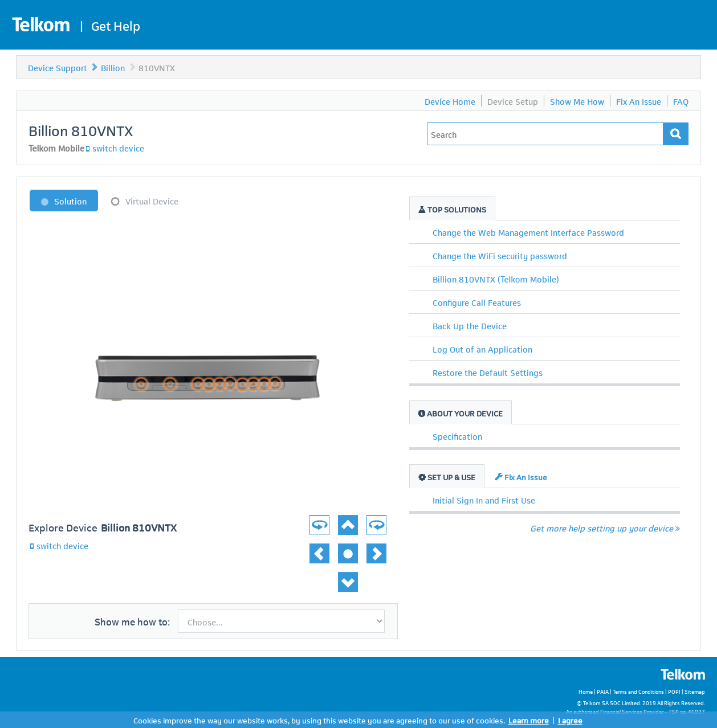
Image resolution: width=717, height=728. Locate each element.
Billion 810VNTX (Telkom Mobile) (496, 279)
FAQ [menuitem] (681, 101)
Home (586, 691)
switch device (118, 148)
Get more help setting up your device (605, 527)
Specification (457, 436)
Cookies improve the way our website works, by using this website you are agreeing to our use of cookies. (319, 720)
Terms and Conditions (638, 691)
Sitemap (695, 691)
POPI (674, 691)
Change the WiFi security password (500, 255)
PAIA (603, 691)
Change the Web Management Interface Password (528, 232)
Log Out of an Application (482, 349)
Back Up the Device (470, 325)
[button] (369, 519)
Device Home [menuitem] (450, 101)
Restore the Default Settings (488, 372)
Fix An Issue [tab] (521, 477)
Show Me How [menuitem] (577, 101)
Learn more (529, 720)
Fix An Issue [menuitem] (639, 101)
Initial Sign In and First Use (484, 500)
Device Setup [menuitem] (513, 101)
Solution (70, 201)
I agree (570, 720)
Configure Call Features (477, 302)
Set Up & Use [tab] (447, 477)
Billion (113, 67)
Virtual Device (152, 201)
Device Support (58, 67)
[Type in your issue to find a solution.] (545, 134)
